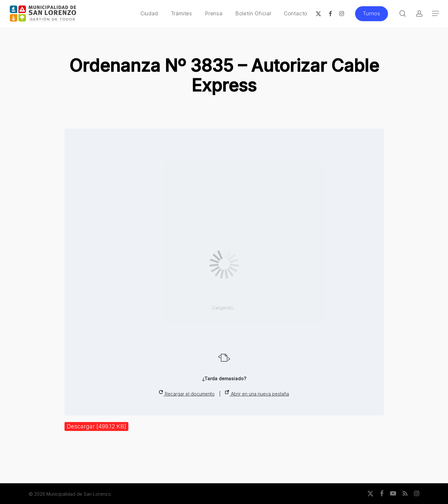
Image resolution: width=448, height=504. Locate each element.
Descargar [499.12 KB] (96, 426)
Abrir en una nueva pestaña (257, 393)
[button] (436, 14)
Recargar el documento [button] (187, 393)
